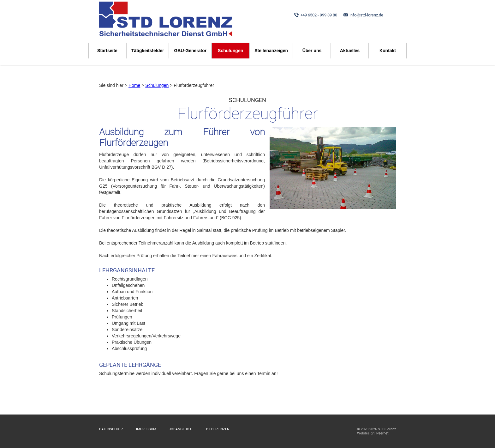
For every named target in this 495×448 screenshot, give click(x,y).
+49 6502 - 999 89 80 (319, 15)
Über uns (312, 51)
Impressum (146, 429)
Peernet (382, 433)
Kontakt (388, 51)
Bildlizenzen (218, 429)
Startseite (107, 51)
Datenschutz (111, 429)
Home (134, 85)
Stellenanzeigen (271, 51)
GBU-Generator (190, 51)
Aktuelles (350, 51)
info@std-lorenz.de (366, 15)
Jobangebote (181, 429)
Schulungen (230, 51)
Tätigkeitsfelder (148, 51)
